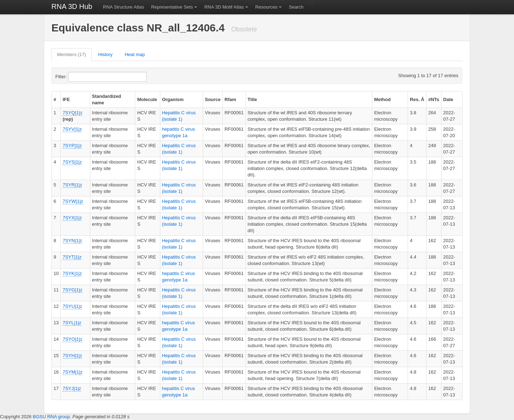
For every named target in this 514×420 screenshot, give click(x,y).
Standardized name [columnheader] (107, 99)
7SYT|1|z (72, 257)
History (105, 54)
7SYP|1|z (72, 146)
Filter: (79, 77)
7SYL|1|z (72, 323)
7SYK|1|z (72, 273)
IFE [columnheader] (66, 99)
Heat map (135, 54)
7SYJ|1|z (72, 388)
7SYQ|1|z (72, 113)
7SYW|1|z (73, 201)
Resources (266, 7)
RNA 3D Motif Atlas (224, 7)
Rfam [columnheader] (230, 99)
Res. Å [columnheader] (417, 99)
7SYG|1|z (72, 290)
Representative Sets (172, 7)
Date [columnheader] (448, 99)
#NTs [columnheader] (434, 99)
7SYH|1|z (72, 356)
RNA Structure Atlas (124, 7)
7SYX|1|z (72, 218)
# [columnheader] (55, 99)
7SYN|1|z (72, 241)
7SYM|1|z (72, 372)
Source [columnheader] (213, 99)
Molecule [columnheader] (147, 99)
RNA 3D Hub (72, 6)
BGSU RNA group (51, 417)
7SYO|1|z (72, 339)
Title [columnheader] (253, 99)
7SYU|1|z (72, 306)
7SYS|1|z (72, 162)
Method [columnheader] (382, 99)
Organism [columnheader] (173, 99)
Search (296, 7)
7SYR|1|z (72, 185)
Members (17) (72, 54)
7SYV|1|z (72, 129)
